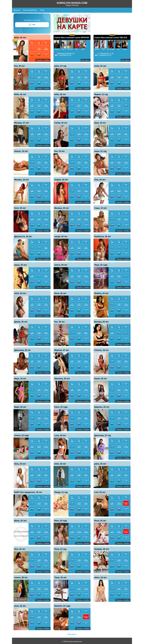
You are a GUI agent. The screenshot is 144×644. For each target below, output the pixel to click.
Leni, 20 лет (100, 492)
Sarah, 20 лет (101, 379)
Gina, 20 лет (20, 464)
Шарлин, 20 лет (102, 407)
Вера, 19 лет (20, 379)
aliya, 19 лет (100, 123)
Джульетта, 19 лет (23, 236)
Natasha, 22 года (62, 606)
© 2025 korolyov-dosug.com (72, 642)
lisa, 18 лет (59, 322)
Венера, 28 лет (101, 322)
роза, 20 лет (20, 606)
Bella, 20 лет (20, 38)
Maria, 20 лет (20, 521)
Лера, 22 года (101, 265)
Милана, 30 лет (62, 208)
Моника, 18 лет (21, 180)
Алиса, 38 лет (21, 577)
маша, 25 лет (20, 265)
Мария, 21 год (101, 94)
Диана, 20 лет (21, 322)
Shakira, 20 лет (101, 293)
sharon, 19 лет (21, 151)
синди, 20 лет (61, 236)
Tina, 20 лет (100, 180)
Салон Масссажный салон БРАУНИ (72, 38)
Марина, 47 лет (62, 350)
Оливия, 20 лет (102, 549)
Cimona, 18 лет (101, 350)
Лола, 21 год (60, 549)
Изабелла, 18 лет (103, 236)
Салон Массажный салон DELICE (111, 38)
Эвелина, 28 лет (62, 379)
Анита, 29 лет (61, 265)
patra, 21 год (60, 66)
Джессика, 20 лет (23, 350)
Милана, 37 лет (22, 123)
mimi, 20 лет (20, 293)
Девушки (17, 10)
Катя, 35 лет (20, 208)
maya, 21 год (100, 151)
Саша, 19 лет (100, 208)
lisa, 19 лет (59, 151)
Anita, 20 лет (100, 66)
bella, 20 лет (60, 94)
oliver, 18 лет (100, 577)
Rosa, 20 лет (100, 521)
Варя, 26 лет (20, 407)
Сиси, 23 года (61, 407)
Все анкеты (86, 60)
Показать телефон (43, 60)
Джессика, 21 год (102, 435)
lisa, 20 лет (19, 66)
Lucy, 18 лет (60, 435)
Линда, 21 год (61, 492)
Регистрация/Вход (30, 10)
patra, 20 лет (100, 464)
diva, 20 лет (20, 549)
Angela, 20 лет (61, 180)
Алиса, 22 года (21, 435)
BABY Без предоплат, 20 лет (28, 492)
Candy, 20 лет (61, 123)
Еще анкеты (72, 634)
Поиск (42, 10)
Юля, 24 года (61, 521)
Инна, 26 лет (60, 293)
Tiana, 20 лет (60, 577)
